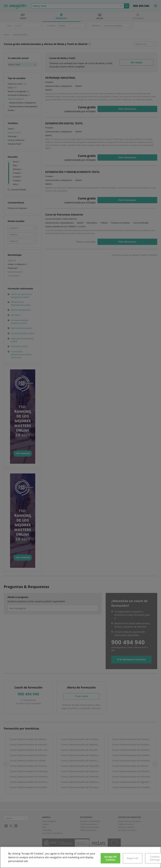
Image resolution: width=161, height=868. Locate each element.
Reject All (133, 858)
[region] (80, 857)
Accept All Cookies (110, 858)
